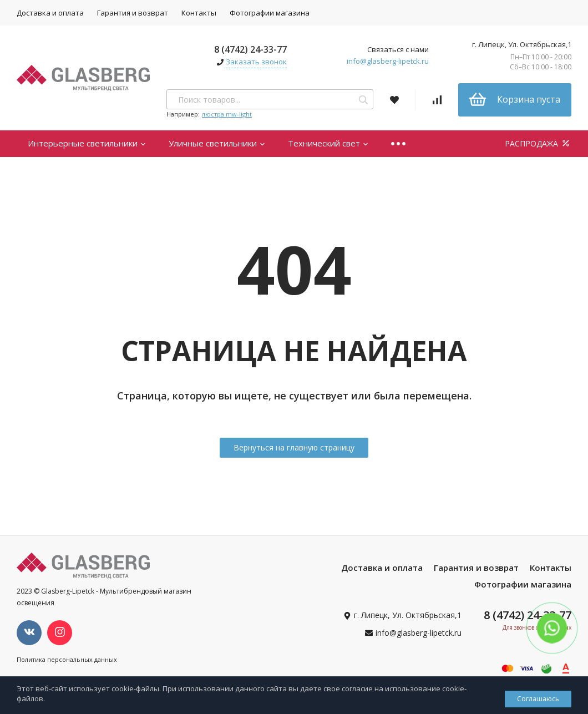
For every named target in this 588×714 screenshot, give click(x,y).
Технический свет (328, 143)
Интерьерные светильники (87, 143)
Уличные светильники (217, 143)
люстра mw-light (227, 114)
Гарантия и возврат (133, 13)
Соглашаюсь (538, 699)
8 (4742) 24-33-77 (250, 49)
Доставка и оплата (50, 13)
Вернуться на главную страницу (294, 447)
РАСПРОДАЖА (538, 143)
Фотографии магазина (270, 13)
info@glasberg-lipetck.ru (388, 61)
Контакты (199, 13)
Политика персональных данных (67, 659)
